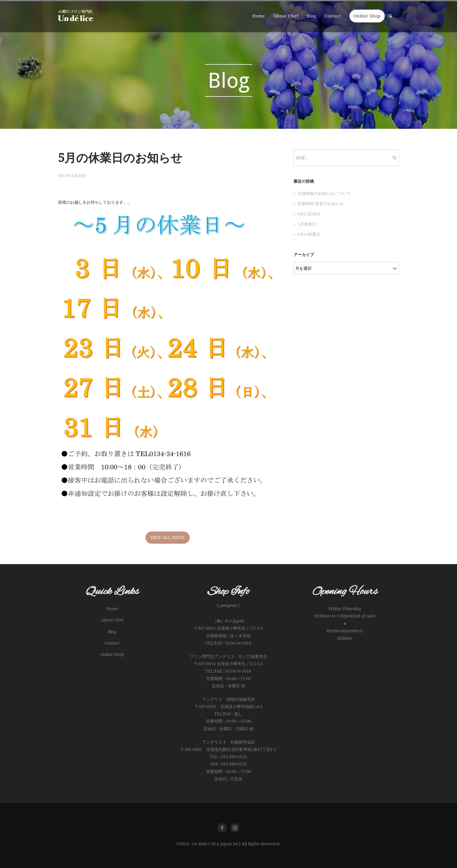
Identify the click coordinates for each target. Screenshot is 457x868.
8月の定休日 (309, 214)
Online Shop (367, 16)
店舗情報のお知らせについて (324, 193)
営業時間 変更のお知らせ (321, 204)
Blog (311, 16)
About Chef (286, 16)
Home (259, 16)
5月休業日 (307, 224)
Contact (333, 16)
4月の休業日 (309, 234)
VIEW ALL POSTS (167, 538)
